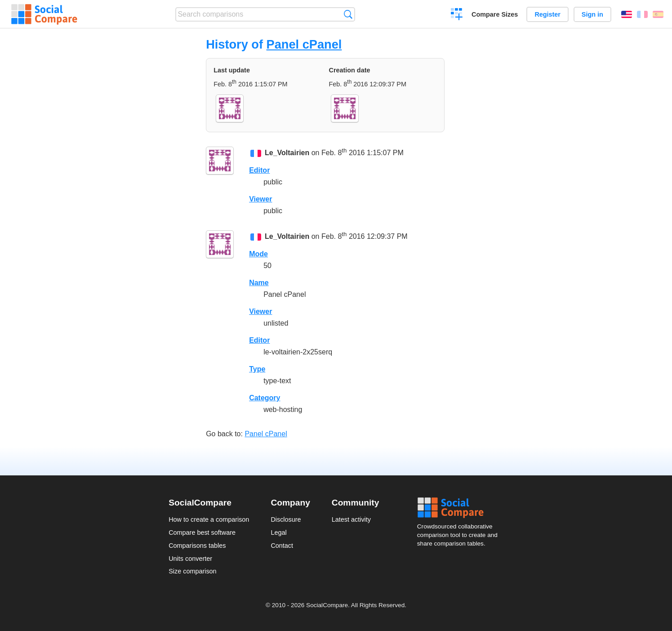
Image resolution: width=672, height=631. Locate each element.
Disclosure (286, 519)
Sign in (592, 14)
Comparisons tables (197, 546)
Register (547, 14)
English (627, 14)
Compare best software (202, 533)
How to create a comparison (209, 519)
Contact (282, 546)
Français (642, 14)
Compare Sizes (495, 14)
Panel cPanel (304, 44)
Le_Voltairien (287, 153)
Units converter (190, 559)
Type (257, 369)
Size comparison (192, 571)
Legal (278, 533)
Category (265, 398)
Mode (258, 254)
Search (348, 14)
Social (460, 508)
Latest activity (351, 519)
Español (658, 14)
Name (259, 283)
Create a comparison (457, 15)
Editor (259, 170)
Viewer (260, 199)
